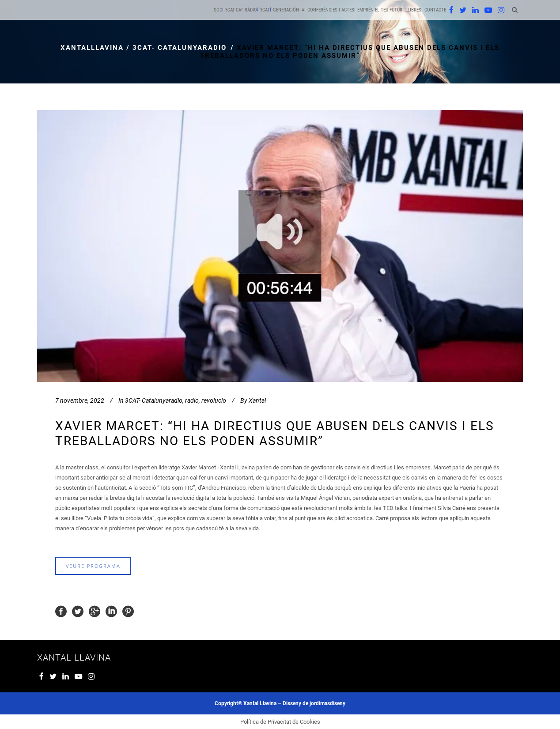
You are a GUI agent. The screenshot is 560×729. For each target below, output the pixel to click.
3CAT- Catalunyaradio (180, 48)
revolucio (214, 400)
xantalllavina (92, 48)
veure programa (93, 566)
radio (192, 400)
